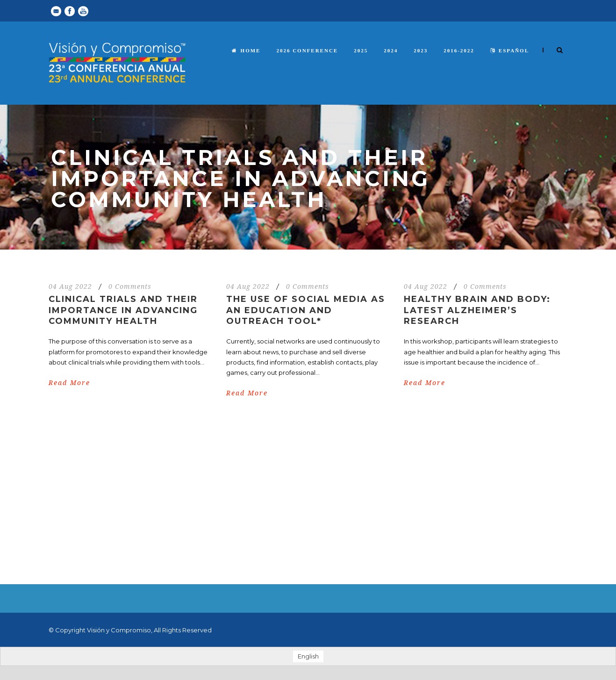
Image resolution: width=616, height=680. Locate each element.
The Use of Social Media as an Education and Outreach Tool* (306, 310)
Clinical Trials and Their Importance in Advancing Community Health (123, 310)
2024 (391, 50)
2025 (361, 50)
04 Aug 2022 (70, 286)
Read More (69, 383)
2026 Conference (307, 50)
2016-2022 (459, 50)
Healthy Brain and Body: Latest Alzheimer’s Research (477, 310)
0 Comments (130, 286)
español (510, 50)
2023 (421, 50)
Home (246, 50)
